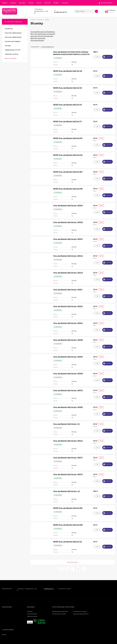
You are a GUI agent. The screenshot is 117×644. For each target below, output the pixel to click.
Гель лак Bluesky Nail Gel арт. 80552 (68, 306)
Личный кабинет (32, 614)
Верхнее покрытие (38, 38)
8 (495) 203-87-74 (60, 12)
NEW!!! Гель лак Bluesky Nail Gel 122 (68, 542)
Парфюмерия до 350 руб (60, 611)
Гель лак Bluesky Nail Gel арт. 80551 (68, 290)
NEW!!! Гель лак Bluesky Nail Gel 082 (68, 508)
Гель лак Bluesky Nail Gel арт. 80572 (68, 474)
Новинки (13, 3)
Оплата (39, 3)
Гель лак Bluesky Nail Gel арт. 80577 (68, 458)
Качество (47, 3)
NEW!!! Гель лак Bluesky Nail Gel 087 (68, 172)
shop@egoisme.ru (49, 589)
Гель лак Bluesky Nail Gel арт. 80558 (68, 340)
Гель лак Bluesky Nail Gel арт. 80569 (68, 374)
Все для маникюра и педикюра (43, 34)
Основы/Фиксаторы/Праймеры (43, 32)
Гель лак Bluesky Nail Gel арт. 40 (67, 491)
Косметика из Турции (80, 611)
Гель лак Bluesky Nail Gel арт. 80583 (68, 407)
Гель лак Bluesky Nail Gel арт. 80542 (68, 256)
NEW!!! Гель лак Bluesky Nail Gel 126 (68, 71)
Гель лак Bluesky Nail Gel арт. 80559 (68, 357)
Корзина (30, 611)
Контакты (65, 3)
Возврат (56, 3)
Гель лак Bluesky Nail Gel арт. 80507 (68, 239)
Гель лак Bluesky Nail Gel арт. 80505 (68, 206)
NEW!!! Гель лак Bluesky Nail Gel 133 (68, 88)
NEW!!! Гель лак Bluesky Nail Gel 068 (68, 525)
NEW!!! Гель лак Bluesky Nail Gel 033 (68, 138)
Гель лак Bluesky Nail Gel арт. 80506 (68, 222)
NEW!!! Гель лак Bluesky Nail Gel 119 (67, 105)
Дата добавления (47, 47)
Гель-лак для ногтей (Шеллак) (42, 36)
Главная (4, 3)
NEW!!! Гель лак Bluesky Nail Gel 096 (68, 189)
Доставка (22, 3)
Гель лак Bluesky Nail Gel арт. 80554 (68, 323)
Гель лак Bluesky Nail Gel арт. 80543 (68, 273)
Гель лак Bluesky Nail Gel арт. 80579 (68, 390)
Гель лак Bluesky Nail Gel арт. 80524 (68, 441)
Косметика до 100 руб (59, 614)
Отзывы (31, 3)
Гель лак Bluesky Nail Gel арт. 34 (66, 424)
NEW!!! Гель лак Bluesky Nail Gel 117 (67, 121)
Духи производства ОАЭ (81, 614)
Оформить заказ (32, 616)
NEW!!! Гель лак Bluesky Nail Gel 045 (68, 155)
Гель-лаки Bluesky (37, 40)
